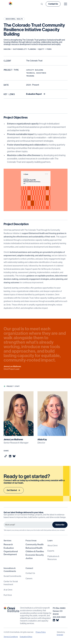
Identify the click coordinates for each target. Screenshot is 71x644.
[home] (12, 4)
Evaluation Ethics (26, 637)
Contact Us (53, 4)
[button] (65, 4)
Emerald (60, 635)
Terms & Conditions (11, 637)
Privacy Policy (41, 632)
